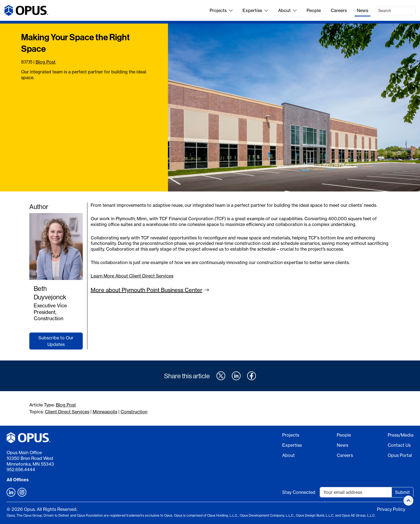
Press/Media (401, 435)
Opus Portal (400, 455)
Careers (339, 10)
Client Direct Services (67, 412)
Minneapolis (105, 412)
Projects (221, 10)
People (314, 10)
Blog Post (46, 62)
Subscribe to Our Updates (56, 341)
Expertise (255, 10)
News (362, 10)
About (287, 10)
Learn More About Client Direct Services (132, 276)
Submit (402, 492)
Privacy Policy (391, 509)
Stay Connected (299, 492)
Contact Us (399, 445)
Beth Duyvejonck (50, 293)
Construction (134, 412)
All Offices (18, 480)
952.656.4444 (21, 469)
